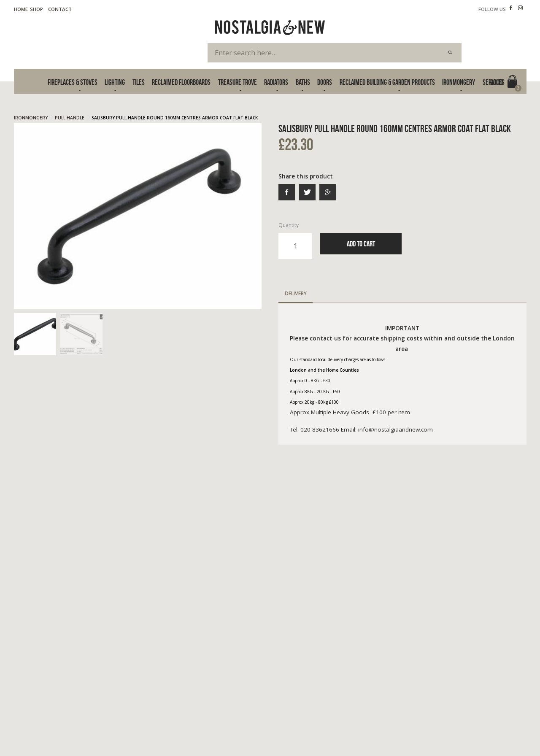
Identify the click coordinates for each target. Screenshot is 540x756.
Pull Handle (70, 118)
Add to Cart (361, 244)
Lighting (115, 82)
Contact (60, 9)
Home (21, 9)
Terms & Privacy (33, 730)
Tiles (139, 82)
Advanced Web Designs (499, 738)
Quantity (295, 240)
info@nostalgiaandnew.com (422, 669)
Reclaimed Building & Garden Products (387, 82)
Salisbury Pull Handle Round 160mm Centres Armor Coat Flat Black (175, 118)
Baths (303, 82)
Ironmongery (459, 82)
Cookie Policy (79, 730)
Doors (325, 82)
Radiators (276, 82)
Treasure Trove (238, 82)
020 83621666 (401, 659)
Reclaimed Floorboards (181, 82)
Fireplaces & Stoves (73, 82)
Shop (36, 9)
